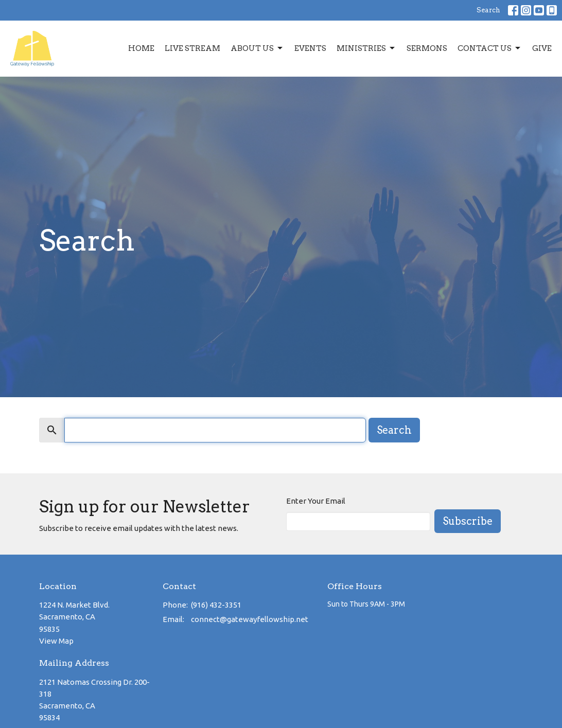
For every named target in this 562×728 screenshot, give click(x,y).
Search (488, 10)
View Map (56, 641)
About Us (257, 48)
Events (310, 48)
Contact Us (490, 48)
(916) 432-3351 (216, 605)
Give (542, 48)
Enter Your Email (316, 501)
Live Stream (192, 48)
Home (141, 48)
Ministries (366, 48)
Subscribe (468, 521)
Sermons (427, 48)
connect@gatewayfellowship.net (250, 619)
